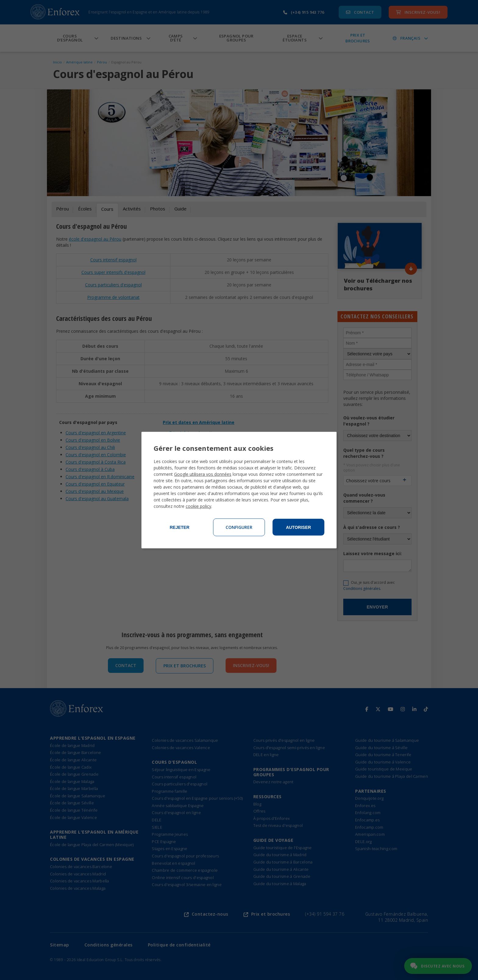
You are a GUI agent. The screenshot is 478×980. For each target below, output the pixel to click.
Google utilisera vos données (203, 474)
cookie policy (198, 506)
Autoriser (298, 527)
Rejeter (180, 527)
